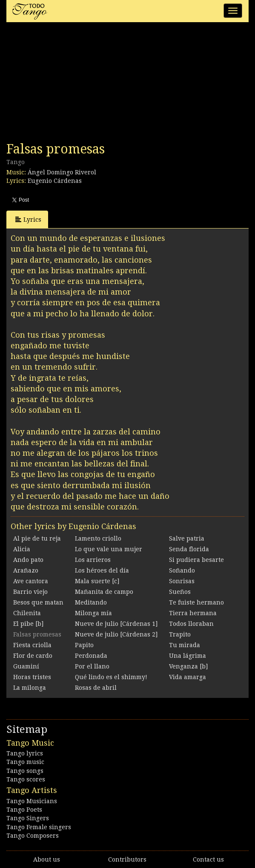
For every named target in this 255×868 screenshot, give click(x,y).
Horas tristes (32, 677)
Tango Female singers (39, 827)
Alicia (22, 549)
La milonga (30, 688)
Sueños (180, 592)
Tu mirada (185, 645)
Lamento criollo (98, 538)
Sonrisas (182, 581)
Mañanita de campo (104, 592)
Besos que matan (38, 602)
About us (47, 859)
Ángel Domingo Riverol (62, 172)
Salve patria (187, 538)
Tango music (25, 762)
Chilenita (27, 613)
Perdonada (91, 656)
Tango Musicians (32, 801)
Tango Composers (33, 836)
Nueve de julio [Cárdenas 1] (116, 624)
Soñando (182, 570)
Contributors (127, 859)
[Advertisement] (70, 84)
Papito (84, 645)
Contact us (208, 859)
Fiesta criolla (32, 645)
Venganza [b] (188, 666)
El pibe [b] (28, 624)
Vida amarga (188, 677)
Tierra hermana (193, 613)
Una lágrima (188, 656)
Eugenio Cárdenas (55, 181)
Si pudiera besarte (196, 560)
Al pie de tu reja (37, 538)
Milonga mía (93, 613)
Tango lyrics (25, 753)
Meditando (91, 602)
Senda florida (189, 549)
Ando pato (28, 560)
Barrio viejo (30, 592)
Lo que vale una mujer (109, 549)
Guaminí (26, 666)
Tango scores (26, 779)
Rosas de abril (96, 688)
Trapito (180, 634)
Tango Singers (28, 818)
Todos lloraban (191, 624)
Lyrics (28, 219)
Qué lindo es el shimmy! (111, 677)
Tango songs (25, 771)
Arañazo (26, 570)
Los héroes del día (102, 570)
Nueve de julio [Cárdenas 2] (116, 634)
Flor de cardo (33, 656)
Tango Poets (24, 810)
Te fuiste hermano (196, 602)
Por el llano (92, 666)
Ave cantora (31, 581)
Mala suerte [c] (97, 581)
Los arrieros (93, 560)
